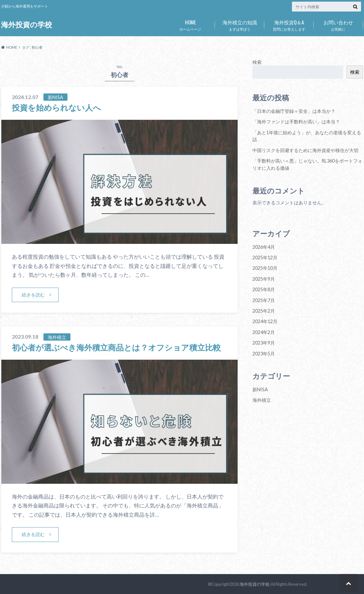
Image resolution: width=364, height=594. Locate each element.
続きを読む (33, 295)
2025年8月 (264, 289)
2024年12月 (265, 321)
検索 (257, 62)
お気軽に (338, 24)
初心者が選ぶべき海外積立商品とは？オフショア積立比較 (116, 347)
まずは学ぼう (240, 24)
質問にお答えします (289, 24)
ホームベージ (190, 24)
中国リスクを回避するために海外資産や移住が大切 (305, 150)
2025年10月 (265, 268)
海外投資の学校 (26, 25)
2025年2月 (264, 311)
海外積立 (262, 400)
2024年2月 (264, 332)
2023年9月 (264, 343)
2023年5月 (264, 354)
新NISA (260, 389)
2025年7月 (264, 300)
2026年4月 (264, 247)
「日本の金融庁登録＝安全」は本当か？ (294, 111)
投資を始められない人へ (56, 107)
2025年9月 (264, 279)
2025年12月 (265, 258)
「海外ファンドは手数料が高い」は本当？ (296, 122)
